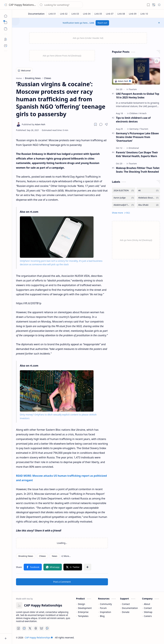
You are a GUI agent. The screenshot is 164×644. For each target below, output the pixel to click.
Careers (148, 616)
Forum (103, 608)
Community (106, 604)
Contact (126, 604)
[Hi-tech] (143, 113)
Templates (83, 616)
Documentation (130, 608)
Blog (102, 616)
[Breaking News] (26, 556)
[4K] (148, 190)
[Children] (134, 113)
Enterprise (83, 612)
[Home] (6, 16)
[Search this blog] (60, 5)
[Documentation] (36, 14)
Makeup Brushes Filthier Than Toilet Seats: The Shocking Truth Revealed (138, 170)
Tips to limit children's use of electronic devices (133, 120)
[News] (55, 556)
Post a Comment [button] (62, 582)
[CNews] (42, 556)
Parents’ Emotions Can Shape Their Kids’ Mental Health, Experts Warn (137, 154)
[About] (6, 39)
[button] (6, 5)
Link (92, 23)
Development (85, 608)
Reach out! (102, 23)
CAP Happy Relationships (24, 5)
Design (82, 604)
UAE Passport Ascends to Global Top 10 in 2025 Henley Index (138, 96)
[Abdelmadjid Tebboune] (124, 205)
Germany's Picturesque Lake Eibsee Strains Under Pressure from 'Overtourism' (137, 137)
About (147, 604)
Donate (126, 612)
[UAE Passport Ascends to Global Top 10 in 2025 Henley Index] (136, 71)
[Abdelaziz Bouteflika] (148, 198)
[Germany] (135, 129)
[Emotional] (134, 148)
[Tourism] (133, 89)
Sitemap (148, 612)
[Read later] (95, 124)
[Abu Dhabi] (148, 205)
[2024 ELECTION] (124, 190)
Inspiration (105, 612)
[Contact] (6, 46)
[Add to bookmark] (157, 61)
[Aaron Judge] (124, 198)
